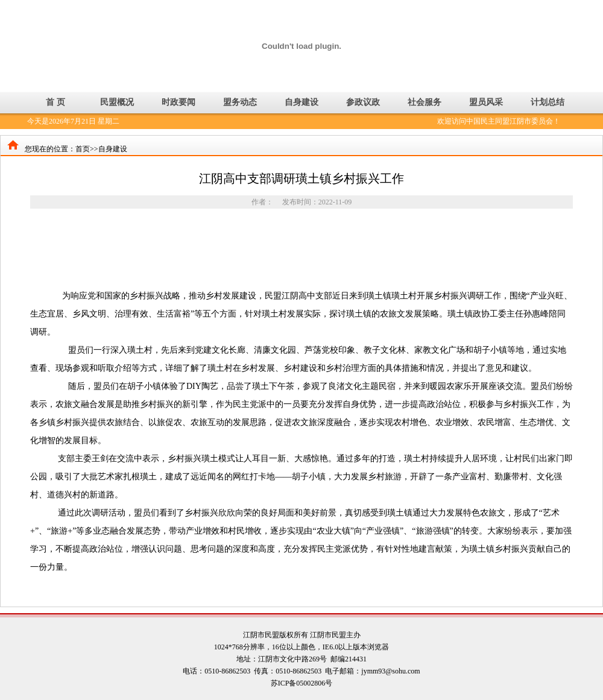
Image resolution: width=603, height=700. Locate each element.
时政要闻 (178, 102)
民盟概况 (117, 102)
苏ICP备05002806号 (302, 683)
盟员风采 (486, 102)
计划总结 (548, 102)
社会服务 (425, 102)
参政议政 (363, 102)
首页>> (87, 149)
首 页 (55, 102)
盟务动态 (240, 102)
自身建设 (301, 102)
